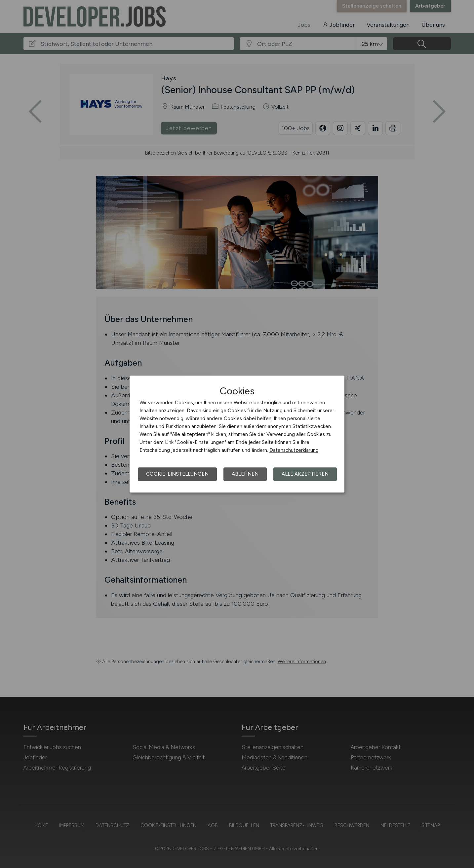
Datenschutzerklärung (294, 450)
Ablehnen (245, 474)
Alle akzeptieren (305, 474)
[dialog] (237, 434)
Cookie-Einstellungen (177, 474)
